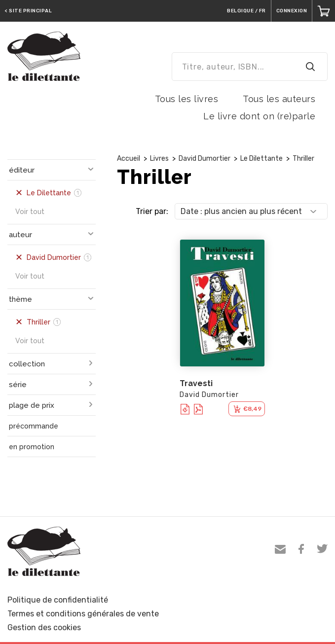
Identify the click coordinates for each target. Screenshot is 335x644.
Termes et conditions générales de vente (83, 614)
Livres (159, 159)
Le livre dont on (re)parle (259, 116)
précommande (34, 426)
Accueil (129, 159)
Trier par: (152, 211)
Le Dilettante (261, 159)
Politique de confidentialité (58, 600)
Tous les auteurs (279, 99)
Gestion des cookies (44, 627)
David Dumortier (205, 159)
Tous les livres (187, 99)
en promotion (32, 447)
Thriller (303, 159)
